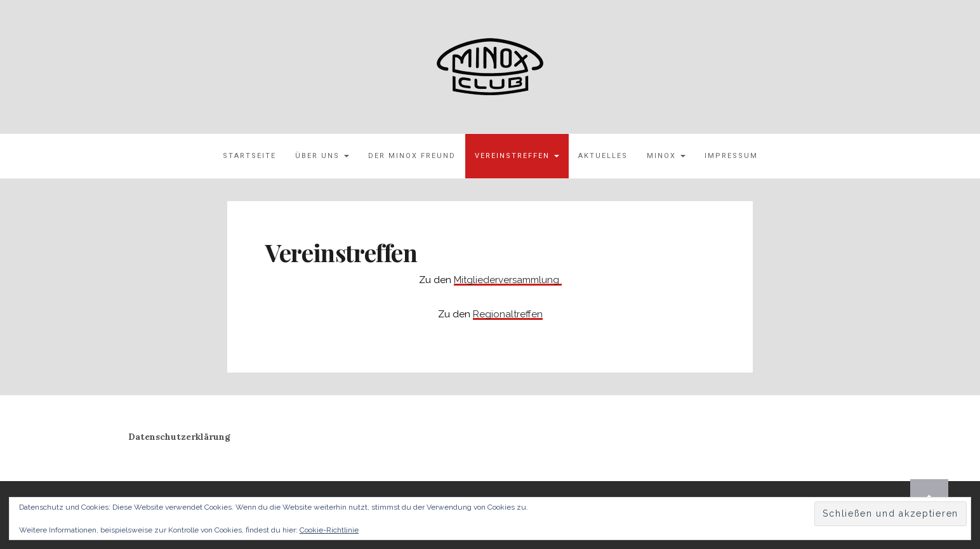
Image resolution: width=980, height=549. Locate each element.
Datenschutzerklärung (179, 437)
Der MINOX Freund (412, 156)
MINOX (666, 156)
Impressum (731, 156)
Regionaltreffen (508, 314)
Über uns (322, 156)
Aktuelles (603, 156)
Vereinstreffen (517, 156)
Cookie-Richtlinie (329, 530)
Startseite (249, 156)
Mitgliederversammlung (508, 280)
